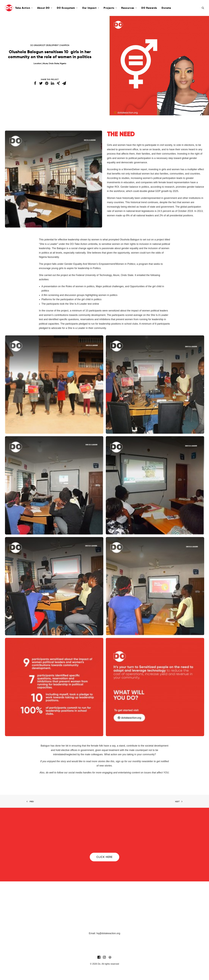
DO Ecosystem (67, 8)
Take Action (24, 8)
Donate (166, 8)
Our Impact (91, 8)
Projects (110, 8)
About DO (45, 8)
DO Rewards (149, 8)
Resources (129, 8)
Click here (104, 857)
